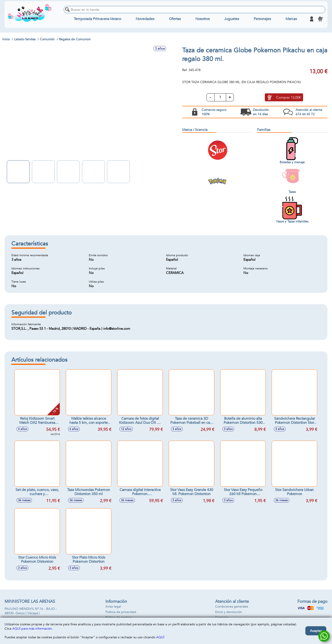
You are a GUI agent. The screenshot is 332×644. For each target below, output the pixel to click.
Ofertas (175, 19)
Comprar (289, 97)
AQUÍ (160, 637)
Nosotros (203, 19)
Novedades (145, 19)
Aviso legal (113, 607)
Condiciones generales (232, 607)
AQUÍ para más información (32, 629)
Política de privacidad (121, 612)
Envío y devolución (229, 612)
